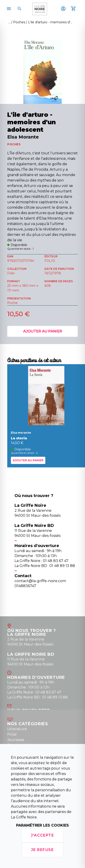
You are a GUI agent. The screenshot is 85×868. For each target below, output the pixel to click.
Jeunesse (16, 740)
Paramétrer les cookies (42, 825)
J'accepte (42, 835)
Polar (12, 734)
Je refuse (42, 850)
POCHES (14, 144)
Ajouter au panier (43, 331)
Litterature (17, 729)
